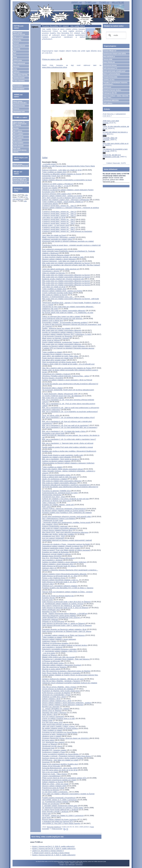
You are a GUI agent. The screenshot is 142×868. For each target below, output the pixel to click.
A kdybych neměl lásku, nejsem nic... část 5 (59, 221)
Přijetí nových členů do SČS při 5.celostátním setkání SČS (65, 778)
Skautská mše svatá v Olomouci (54, 713)
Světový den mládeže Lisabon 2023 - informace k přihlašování (66, 200)
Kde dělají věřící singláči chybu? (54, 360)
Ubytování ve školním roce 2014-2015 (57, 501)
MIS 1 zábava (18, 131)
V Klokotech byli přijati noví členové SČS (58, 821)
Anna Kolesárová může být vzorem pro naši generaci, (63, 318)
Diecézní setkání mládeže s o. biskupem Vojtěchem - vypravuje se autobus (71, 208)
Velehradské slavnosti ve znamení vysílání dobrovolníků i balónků (67, 540)
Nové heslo (46, 818)
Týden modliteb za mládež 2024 (54, 172)
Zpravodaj (17, 49)
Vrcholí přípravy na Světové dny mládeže (58, 689)
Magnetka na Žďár (49, 612)
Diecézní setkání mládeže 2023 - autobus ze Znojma (62, 196)
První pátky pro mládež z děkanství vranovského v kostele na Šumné (68, 794)
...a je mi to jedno (49, 653)
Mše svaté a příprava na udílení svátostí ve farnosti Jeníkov (65, 645)
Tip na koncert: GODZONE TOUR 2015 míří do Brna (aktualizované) (68, 390)
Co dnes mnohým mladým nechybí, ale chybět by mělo (63, 257)
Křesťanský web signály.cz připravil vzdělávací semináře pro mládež (68, 241)
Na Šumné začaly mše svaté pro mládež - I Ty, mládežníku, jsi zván (68, 313)
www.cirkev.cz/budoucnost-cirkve (55, 67)
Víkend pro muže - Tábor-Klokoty (55, 774)
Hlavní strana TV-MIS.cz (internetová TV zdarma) (20, 124)
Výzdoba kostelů (19, 78)
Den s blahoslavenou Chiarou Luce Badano (59, 518)
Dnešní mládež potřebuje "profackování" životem (61, 342)
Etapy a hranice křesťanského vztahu (56, 475)
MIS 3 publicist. (18, 137)
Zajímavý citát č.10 (49, 568)
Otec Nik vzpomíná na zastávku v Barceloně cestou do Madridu (66, 671)
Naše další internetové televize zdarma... (20, 150)
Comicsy (16, 109)
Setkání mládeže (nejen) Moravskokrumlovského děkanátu (64, 574)
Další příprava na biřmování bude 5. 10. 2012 (59, 582)
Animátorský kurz (49, 178)
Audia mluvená (18, 146)
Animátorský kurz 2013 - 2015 (54, 536)
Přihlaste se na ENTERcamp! (53, 621)
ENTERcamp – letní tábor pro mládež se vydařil (60, 760)
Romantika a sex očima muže (53, 433)
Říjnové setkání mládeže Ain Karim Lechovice (60, 819)
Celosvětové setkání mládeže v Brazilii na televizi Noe (63, 546)
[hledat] (116, 35)
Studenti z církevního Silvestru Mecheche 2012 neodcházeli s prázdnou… (70, 570)
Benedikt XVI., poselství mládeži (54, 750)
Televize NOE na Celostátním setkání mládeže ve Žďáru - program (67, 592)
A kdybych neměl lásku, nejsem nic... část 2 (59, 229)
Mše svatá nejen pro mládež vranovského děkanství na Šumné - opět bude (71, 299)
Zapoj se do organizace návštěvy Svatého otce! (60, 764)
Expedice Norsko (49, 598)
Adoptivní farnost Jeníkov (112, 90)
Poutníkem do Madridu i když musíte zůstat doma (61, 691)
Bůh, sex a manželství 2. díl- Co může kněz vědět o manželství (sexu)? (69, 439)
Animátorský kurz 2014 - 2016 (54, 497)
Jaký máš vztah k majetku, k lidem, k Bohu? (59, 726)
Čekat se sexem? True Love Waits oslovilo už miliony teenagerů (66, 550)
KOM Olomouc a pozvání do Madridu (56, 693)
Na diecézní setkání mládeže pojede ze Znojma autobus (63, 511)
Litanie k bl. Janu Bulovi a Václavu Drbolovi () (48, 851)
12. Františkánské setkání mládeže (55, 802)
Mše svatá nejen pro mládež (53, 398)
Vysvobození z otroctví (51, 271)
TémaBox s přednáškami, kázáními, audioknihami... (115, 83)
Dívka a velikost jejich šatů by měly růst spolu (59, 477)
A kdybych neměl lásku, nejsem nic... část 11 (59, 216)
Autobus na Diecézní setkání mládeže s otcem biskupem (64, 346)
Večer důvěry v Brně (50, 715)
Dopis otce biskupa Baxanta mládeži (56, 255)
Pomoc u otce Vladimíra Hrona (54, 578)
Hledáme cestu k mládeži (52, 736)
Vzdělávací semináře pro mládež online (57, 239)
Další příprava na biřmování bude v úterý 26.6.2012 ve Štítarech (66, 602)
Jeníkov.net (107, 87)
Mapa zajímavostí (19, 63)
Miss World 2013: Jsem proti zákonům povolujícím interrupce (65, 532)
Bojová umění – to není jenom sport (56, 225)
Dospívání (46, 762)
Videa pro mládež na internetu (54, 273)
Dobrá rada (46, 814)
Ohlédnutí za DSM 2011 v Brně (54, 697)
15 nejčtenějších (19, 89)
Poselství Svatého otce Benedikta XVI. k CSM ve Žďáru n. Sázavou (68, 588)
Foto (15, 55)
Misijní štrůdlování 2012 (51, 610)
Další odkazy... (108, 103)
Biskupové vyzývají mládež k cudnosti (56, 554)
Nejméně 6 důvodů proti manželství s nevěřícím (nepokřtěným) (66, 485)
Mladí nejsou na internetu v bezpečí (56, 338)
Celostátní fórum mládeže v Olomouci (56, 354)
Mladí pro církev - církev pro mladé (55, 784)
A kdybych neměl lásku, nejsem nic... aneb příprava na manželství (67, 231)
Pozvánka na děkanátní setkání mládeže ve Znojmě (62, 174)
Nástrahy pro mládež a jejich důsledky (57, 457)
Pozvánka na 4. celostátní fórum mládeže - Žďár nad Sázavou (66, 659)
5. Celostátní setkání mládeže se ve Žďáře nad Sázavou (63, 635)
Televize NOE (108, 59)
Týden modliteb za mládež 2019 (54, 289)
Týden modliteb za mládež (52, 352)
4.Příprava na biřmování (51, 661)
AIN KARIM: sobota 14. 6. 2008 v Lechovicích (60, 800)
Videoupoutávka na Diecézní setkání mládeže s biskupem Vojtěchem (68, 463)
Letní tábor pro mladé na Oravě (54, 235)
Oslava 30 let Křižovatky (51, 766)
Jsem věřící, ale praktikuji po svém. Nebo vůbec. (61, 356)
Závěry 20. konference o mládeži (55, 479)
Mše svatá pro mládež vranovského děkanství (60, 483)
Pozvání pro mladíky (50, 188)
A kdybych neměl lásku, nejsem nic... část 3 (59, 227)
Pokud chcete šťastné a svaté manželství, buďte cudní (63, 455)
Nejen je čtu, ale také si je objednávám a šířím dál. (112, 156)
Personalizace (18, 86)
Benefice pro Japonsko (51, 707)
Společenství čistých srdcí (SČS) (115, 54)
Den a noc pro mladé (50, 772)
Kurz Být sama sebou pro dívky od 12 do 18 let (60, 770)
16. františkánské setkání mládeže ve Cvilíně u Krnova (63, 604)
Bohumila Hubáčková (54, 827)
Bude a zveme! (18, 37)
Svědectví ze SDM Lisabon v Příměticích (58, 184)
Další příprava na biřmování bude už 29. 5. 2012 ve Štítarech (65, 608)
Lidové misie (17, 60)
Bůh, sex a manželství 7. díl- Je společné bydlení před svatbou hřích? (68, 417)
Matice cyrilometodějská (112, 74)
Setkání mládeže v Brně (51, 699)
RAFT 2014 (47, 507)
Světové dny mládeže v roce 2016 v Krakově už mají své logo (66, 499)
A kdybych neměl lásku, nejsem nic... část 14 (59, 212)
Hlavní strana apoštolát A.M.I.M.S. (20, 102)
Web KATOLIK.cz (109, 57)
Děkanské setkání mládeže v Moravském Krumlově (62, 665)
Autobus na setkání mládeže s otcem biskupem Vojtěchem (64, 562)
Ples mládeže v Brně (50, 524)
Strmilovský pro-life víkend (52, 746)
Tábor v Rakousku (49, 503)
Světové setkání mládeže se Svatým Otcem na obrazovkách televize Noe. (70, 675)
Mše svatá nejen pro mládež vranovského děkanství (62, 330)
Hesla (15, 57)
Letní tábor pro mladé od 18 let (54, 217)
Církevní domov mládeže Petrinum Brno (57, 530)
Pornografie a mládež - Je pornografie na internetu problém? (65, 322)
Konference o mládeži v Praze (54, 752)
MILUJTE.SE (118, 2)
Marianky (16, 66)
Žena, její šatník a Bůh (51, 416)
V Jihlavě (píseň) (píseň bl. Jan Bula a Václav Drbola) (51, 853)
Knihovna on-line (19, 106)
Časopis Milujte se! (110, 51)
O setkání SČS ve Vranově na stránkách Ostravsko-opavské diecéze (68, 348)
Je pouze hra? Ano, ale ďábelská (62, 396)
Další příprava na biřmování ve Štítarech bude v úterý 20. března (67, 631)
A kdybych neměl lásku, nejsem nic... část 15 (59, 206)
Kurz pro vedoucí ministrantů (53, 538)
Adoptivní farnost (19, 46)
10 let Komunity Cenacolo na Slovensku (57, 336)
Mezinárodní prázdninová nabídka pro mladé (59, 780)
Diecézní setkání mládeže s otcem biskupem (59, 259)
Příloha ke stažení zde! (52, 59)
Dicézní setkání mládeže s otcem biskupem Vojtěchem (63, 705)
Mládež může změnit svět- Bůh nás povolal (58, 657)
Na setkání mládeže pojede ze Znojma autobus (60, 728)
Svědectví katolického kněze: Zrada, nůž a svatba (61, 548)
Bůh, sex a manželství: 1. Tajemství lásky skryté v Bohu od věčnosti (68, 443)
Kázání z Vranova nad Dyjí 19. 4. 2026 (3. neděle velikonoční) (54, 855)
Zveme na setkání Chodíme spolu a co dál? (59, 718)
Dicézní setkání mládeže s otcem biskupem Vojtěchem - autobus (67, 703)
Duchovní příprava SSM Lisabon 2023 (57, 194)
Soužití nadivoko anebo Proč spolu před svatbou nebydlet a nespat (68, 447)
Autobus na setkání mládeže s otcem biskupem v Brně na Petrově (67, 380)
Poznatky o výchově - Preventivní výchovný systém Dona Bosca (66, 756)
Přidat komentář (57, 829)
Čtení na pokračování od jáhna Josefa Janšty (59, 362)
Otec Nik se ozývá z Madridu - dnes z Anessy (59, 687)
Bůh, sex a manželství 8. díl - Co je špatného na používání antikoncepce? (70, 412)
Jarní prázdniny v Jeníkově (52, 560)
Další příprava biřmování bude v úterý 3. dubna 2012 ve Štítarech (67, 625)
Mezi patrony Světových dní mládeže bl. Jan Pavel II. (63, 606)
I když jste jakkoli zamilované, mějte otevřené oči (61, 269)
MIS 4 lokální (17, 140)
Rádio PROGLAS (109, 62)
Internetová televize (110, 65)
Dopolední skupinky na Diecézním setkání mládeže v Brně (64, 629)
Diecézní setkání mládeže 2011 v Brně (57, 701)
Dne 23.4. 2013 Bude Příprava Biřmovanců (58, 558)
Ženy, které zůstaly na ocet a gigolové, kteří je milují (62, 198)
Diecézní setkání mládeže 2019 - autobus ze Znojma (62, 291)
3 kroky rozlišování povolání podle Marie (57, 293)
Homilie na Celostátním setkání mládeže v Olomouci (62, 332)
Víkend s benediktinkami (51, 776)
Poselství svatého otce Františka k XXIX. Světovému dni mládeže (67, 513)
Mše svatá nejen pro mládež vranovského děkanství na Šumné (66, 263)
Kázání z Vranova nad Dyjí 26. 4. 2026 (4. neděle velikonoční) (54, 849)
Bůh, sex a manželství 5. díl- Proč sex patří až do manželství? (66, 425)
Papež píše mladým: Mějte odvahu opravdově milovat (63, 469)
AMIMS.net (76, 2)
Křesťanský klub (48, 748)
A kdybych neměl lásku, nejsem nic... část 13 (59, 214)
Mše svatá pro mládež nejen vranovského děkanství (62, 481)
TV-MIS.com (90, 2)
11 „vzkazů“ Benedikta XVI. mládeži (56, 709)
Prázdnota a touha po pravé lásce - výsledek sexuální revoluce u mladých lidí (71, 245)
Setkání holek (47, 720)
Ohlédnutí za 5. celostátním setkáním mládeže (60, 586)
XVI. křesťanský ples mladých (53, 742)
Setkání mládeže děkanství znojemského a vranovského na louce (67, 180)
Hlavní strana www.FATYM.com (19, 33)
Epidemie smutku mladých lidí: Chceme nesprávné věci (63, 279)
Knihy (15, 69)
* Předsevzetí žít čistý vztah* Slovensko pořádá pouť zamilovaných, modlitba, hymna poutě (66, 521)
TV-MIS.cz (104, 2)
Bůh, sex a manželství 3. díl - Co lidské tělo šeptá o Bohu (64, 431)
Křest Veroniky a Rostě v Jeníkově (55, 812)
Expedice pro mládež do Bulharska (55, 552)
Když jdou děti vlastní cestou (53, 663)
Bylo (15, 52)
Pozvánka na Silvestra (51, 790)
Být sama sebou (49, 740)
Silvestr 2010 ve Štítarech (52, 711)
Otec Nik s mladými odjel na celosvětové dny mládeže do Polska (67, 368)
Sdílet (45, 158)
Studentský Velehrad (50, 619)
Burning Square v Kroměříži (53, 378)
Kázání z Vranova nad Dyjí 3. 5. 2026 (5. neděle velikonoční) (53, 846)
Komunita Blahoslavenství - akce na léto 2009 (60, 768)
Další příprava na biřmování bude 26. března (59, 566)
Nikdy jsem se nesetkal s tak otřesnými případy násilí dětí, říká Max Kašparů (71, 265)
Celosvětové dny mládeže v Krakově (56, 374)
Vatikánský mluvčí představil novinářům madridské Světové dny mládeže (70, 683)
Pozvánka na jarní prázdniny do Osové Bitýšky (60, 732)
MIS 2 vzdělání (18, 134)
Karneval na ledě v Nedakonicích (55, 734)
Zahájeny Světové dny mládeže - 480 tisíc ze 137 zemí (63, 679)
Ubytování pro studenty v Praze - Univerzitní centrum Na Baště (66, 544)
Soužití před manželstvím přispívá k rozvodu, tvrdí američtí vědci (67, 517)
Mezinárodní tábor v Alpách (53, 388)
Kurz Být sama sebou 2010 (52, 722)
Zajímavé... (17, 72)
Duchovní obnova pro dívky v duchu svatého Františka (63, 758)
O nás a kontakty (19, 81)
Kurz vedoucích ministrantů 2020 (55, 249)
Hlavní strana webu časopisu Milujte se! (20, 179)
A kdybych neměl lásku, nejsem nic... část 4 (59, 223)
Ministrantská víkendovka (52, 495)
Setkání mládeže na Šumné (53, 782)
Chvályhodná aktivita (50, 204)
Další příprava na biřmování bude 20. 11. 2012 (60, 576)
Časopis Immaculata (110, 77)
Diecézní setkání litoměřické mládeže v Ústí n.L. (60, 580)
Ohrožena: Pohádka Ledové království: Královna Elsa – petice (66, 376)
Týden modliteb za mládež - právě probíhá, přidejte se (63, 202)
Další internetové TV (110, 68)
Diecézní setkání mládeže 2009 (54, 786)
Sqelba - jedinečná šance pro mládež (56, 328)
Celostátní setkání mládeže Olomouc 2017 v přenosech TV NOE (67, 334)
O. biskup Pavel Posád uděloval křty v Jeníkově (60, 810)
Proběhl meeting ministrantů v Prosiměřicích (59, 798)
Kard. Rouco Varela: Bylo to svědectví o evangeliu (61, 673)
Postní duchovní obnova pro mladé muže (58, 358)
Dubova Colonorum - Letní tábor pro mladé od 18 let (62, 170)
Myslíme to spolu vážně (51, 669)
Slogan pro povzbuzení (51, 804)
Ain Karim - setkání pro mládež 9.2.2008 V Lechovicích (63, 816)
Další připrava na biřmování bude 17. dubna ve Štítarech (64, 623)
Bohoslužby (17, 40)
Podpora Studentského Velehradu (55, 526)
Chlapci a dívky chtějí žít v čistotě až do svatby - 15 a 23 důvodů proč (68, 364)
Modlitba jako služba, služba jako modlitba (58, 534)
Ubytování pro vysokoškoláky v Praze (56, 695)
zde (26, 195)
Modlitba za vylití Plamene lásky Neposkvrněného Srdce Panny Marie (68, 166)
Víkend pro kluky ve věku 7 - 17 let (55, 186)
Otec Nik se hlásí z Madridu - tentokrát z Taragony (61, 681)
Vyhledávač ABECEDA (111, 100)
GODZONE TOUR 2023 (51, 176)
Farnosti (16, 43)
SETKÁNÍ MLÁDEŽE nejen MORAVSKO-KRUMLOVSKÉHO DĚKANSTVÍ (70, 384)
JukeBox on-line (109, 80)
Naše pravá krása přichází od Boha (56, 724)
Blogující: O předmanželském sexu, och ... (58, 297)
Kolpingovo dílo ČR (110, 93)
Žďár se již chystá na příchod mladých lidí (58, 596)
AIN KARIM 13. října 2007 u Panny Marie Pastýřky (61, 823)
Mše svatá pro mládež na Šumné (55, 295)
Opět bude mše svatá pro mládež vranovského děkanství (64, 311)
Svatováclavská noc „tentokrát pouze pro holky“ (60, 493)
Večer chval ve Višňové (51, 340)
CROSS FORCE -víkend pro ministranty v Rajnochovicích (64, 509)
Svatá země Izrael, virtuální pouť (114, 71)
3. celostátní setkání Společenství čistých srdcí (60, 806)
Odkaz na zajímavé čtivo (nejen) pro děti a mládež (61, 317)
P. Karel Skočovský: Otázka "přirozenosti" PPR (60, 394)
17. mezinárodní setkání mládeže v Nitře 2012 (60, 651)
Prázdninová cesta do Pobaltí (53, 788)
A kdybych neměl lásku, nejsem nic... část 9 (59, 219)
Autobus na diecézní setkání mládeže (56, 461)
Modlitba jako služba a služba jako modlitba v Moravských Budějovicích (69, 451)
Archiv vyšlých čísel (20, 183)
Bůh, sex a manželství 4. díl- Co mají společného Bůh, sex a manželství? (70, 427)
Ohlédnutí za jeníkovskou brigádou (55, 643)
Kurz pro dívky (48, 600)
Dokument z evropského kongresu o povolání (59, 649)
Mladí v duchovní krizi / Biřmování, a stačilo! (59, 237)
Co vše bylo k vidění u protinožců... (55, 792)
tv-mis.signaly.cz (20, 198)
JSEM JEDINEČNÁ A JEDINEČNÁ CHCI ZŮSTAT (61, 618)
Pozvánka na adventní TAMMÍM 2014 (57, 491)
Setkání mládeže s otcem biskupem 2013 (58, 564)
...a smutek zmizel (49, 164)
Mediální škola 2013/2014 (52, 556)
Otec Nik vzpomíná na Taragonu (55, 667)
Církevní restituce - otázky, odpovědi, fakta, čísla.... (116, 97)
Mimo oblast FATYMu (20, 75)
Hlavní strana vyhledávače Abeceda (21, 165)
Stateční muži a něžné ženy (53, 320)
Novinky (16, 128)
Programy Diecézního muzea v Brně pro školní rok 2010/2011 (66, 738)
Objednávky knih (19, 112)
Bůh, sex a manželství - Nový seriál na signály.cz (61, 459)
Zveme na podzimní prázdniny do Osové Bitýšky (60, 754)
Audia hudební (18, 143)
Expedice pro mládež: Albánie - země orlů (58, 505)
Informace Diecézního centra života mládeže (59, 616)
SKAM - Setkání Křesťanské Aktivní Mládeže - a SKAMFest (65, 614)
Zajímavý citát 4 (48, 584)
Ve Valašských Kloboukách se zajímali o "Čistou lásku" (63, 808)
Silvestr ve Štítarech (50, 655)
